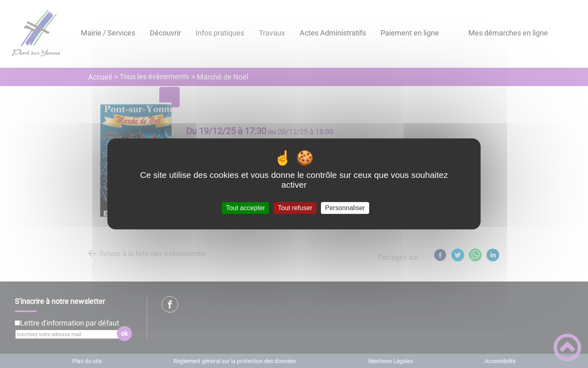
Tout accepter (245, 208)
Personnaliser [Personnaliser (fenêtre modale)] (345, 208)
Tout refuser (295, 208)
